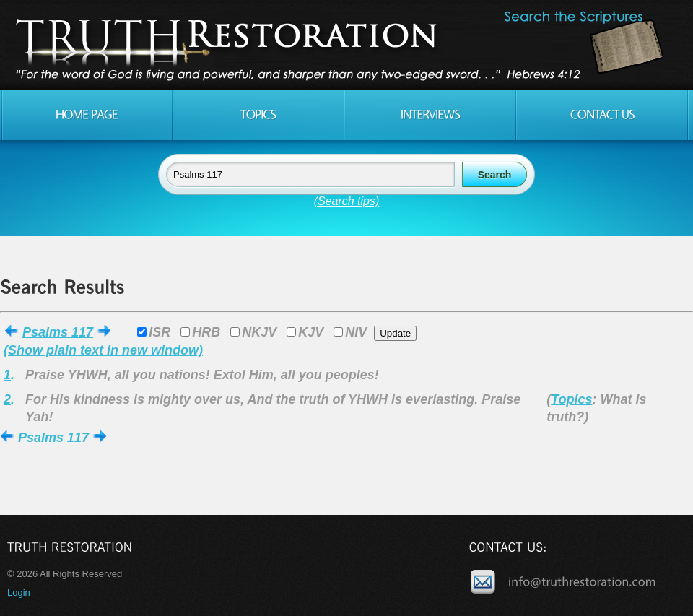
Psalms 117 (58, 332)
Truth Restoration (344, 45)
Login (19, 593)
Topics (571, 399)
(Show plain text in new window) (103, 350)
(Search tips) (347, 201)
